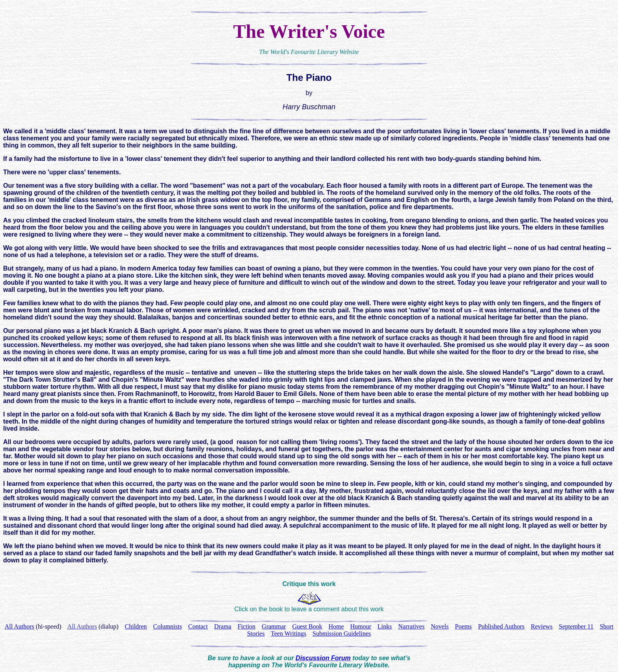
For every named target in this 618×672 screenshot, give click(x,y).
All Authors (82, 626)
